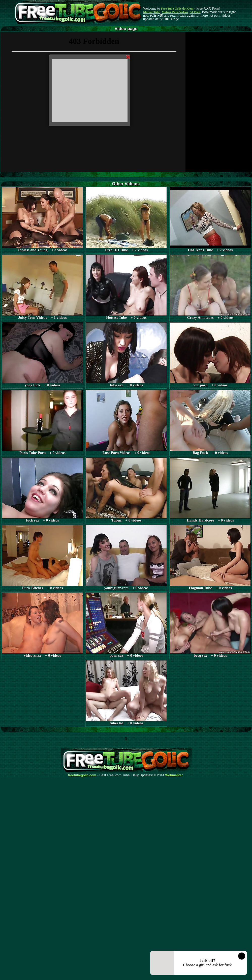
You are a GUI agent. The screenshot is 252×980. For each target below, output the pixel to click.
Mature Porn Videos (175, 12)
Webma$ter (174, 775)
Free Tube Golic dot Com (177, 9)
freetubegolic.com (82, 775)
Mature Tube (152, 12)
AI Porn (195, 12)
